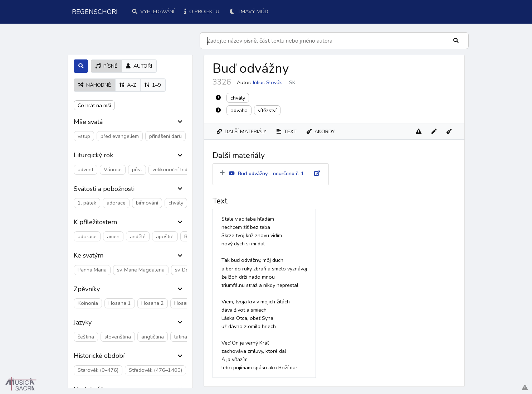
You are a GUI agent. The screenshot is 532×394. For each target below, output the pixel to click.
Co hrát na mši (94, 105)
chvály (238, 98)
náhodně (95, 85)
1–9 (153, 85)
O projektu (202, 11)
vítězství (267, 110)
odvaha (239, 110)
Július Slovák (267, 82)
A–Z (128, 85)
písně (106, 66)
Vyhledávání (153, 11)
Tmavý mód (249, 11)
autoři (139, 66)
